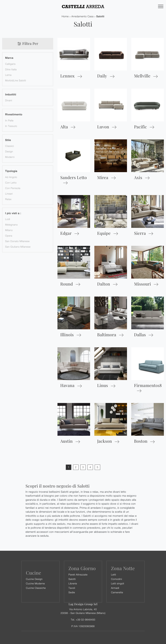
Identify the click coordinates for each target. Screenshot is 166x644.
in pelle (9, 120)
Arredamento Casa (82, 16)
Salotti (100, 16)
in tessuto (11, 126)
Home (65, 16)
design (9, 151)
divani (9, 100)
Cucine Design (34, 579)
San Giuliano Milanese (18, 247)
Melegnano (11, 225)
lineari (9, 194)
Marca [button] (9, 58)
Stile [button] (8, 140)
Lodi (8, 219)
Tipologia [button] (11, 171)
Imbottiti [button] (11, 95)
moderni (10, 157)
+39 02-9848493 (85, 620)
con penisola (13, 188)
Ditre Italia (11, 69)
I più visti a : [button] (13, 213)
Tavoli (72, 588)
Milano (9, 230)
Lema (8, 75)
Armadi (115, 588)
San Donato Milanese (17, 241)
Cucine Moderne (35, 583)
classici (10, 146)
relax (8, 199)
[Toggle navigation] (161, 7)
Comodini (117, 579)
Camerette (117, 592)
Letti (114, 574)
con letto (11, 183)
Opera (9, 236)
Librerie (73, 583)
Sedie (72, 592)
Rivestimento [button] (14, 115)
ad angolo (11, 177)
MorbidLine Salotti (16, 80)
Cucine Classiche (36, 588)
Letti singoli (118, 583)
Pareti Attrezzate (78, 574)
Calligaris (10, 64)
